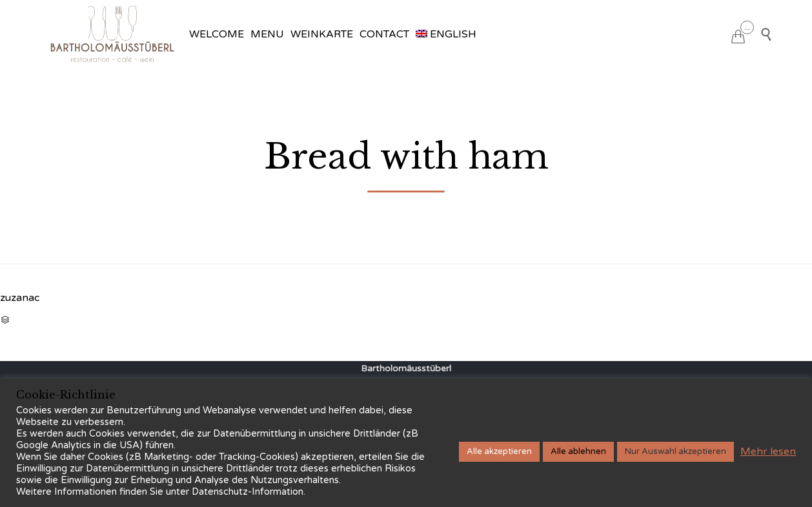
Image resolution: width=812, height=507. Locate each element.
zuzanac (20, 298)
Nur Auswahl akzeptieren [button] (675, 451)
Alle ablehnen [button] (578, 451)
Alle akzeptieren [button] (499, 451)
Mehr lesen (768, 451)
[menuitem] (446, 34)
